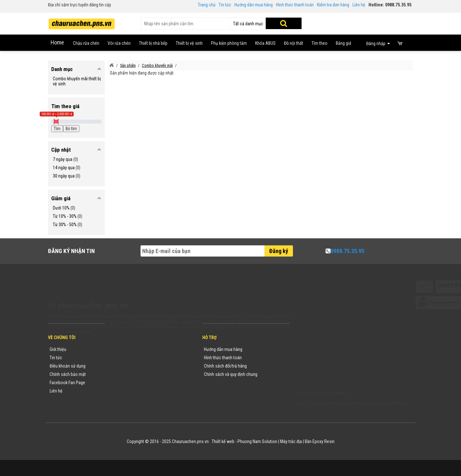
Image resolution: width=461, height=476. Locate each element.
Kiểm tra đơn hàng (333, 5)
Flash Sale (121, 399)
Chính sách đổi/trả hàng (225, 366)
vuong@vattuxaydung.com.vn (335, 376)
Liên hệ (359, 5)
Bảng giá (344, 43)
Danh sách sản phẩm (130, 383)
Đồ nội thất (294, 43)
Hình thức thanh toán (295, 5)
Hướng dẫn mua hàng (254, 5)
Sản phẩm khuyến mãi (131, 391)
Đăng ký (279, 251)
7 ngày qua (63, 159)
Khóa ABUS (265, 43)
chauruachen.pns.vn (331, 367)
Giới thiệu (58, 349)
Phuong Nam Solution (257, 441)
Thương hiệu (123, 349)
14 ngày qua (64, 168)
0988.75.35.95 (348, 251)
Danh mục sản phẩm (130, 374)
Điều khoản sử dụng (68, 366)
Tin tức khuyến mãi (128, 358)
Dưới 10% (61, 208)
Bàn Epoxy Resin (320, 441)
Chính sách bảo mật (68, 374)
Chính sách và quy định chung (231, 374)
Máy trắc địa (291, 441)
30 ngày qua (64, 176)
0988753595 (314, 359)
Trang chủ (207, 5)
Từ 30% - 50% (65, 225)
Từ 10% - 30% (65, 216)
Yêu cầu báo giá (126, 366)
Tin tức (225, 5)
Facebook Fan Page (67, 383)
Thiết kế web (223, 441)
